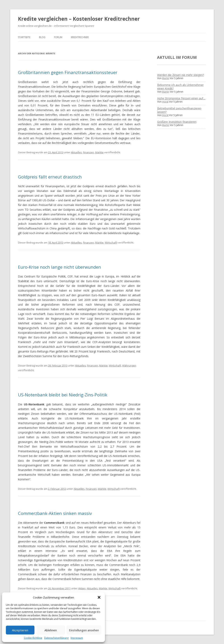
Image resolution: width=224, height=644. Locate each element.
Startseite (24, 37)
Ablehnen (51, 630)
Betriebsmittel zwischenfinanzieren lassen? (179, 110)
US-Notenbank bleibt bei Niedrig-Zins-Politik (63, 395)
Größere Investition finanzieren (177, 122)
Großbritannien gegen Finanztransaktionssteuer (68, 72)
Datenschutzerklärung (56, 638)
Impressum (77, 638)
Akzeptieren (20, 630)
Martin (166, 78)
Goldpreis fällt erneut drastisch (50, 177)
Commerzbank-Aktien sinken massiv (55, 513)
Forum (58, 37)
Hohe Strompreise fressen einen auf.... (181, 98)
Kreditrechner (80, 37)
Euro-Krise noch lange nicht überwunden (60, 267)
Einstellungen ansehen (84, 630)
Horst (165, 102)
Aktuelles (76, 152)
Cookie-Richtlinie (33, 638)
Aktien (82, 588)
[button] (99, 597)
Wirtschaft (111, 243)
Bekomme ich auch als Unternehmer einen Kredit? (180, 87)
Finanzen (89, 152)
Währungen (129, 366)
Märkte (99, 152)
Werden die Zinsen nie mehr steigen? (181, 75)
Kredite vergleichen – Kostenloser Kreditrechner (79, 19)
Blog (42, 37)
